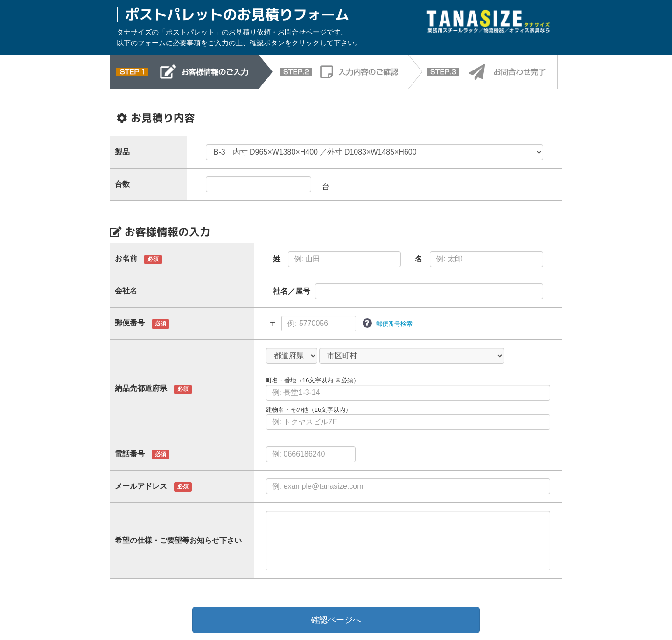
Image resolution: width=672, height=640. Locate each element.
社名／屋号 (292, 291)
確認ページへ (336, 620)
